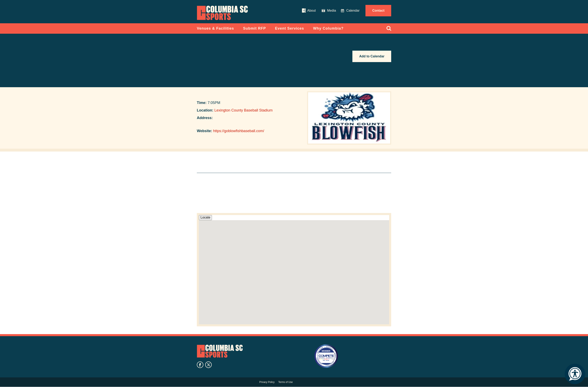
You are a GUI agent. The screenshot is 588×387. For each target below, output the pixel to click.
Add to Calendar (372, 56)
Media (332, 11)
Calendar (353, 11)
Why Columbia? (328, 28)
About (312, 11)
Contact (378, 11)
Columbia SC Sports (220, 351)
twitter (208, 365)
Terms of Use (286, 382)
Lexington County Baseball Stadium (243, 110)
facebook (200, 365)
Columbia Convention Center (222, 13)
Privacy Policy (267, 382)
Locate (205, 217)
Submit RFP (255, 28)
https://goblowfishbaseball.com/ (239, 131)
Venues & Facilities (215, 28)
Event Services (290, 28)
